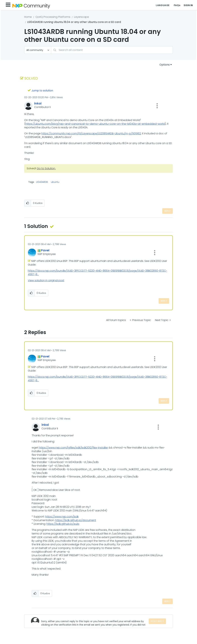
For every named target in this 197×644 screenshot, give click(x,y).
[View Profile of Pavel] (45, 250)
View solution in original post (46, 280)
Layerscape (81, 17)
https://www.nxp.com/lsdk (62, 517)
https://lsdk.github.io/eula (63, 524)
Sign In (188, 5)
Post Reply (157, 621)
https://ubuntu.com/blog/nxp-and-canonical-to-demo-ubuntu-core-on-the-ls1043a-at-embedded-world (95, 124)
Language (163, 5)
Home (28, 17)
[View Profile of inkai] (38, 103)
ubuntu (55, 182)
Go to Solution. (46, 168)
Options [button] (165, 65)
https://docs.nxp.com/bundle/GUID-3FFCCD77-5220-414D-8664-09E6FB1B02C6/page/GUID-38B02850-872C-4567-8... (98, 273)
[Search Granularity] (38, 50)
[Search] (112, 50)
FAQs (177, 5)
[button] (157, 106)
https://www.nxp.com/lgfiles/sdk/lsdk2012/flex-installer (73, 448)
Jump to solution (42, 91)
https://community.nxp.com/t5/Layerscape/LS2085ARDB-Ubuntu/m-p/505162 (91, 133)
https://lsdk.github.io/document (76, 520)
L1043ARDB (42, 182)
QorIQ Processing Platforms (53, 17)
